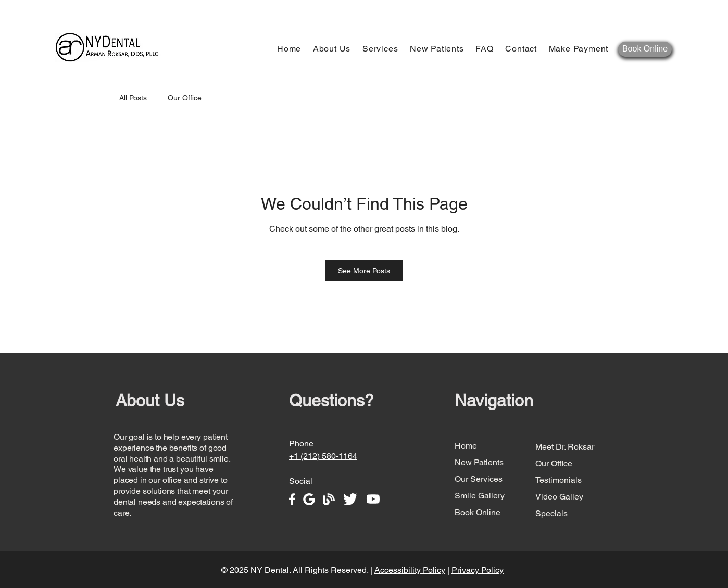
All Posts (133, 98)
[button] (333, 49)
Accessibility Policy (410, 570)
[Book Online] (645, 49)
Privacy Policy (478, 570)
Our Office (185, 98)
